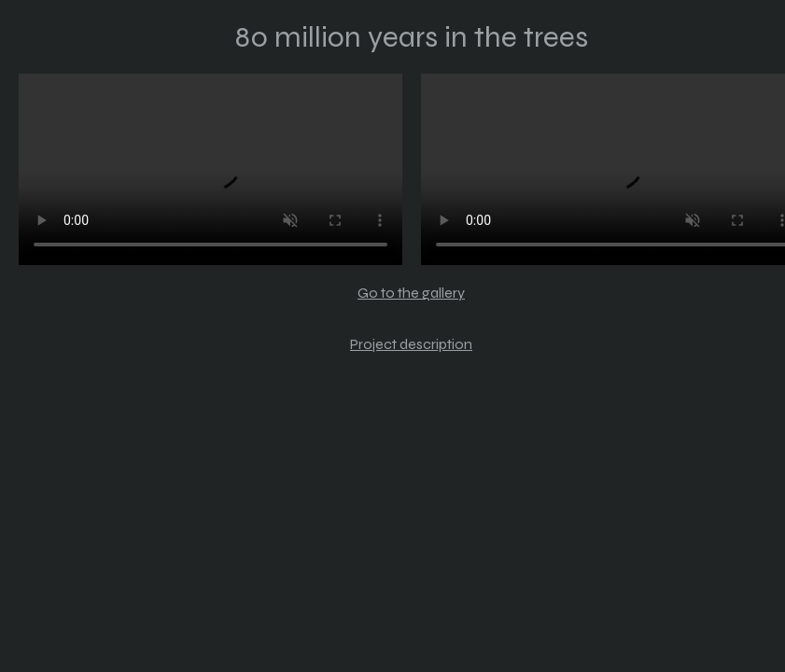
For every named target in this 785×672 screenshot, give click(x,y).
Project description (411, 344)
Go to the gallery (411, 293)
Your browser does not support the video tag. (210, 169)
